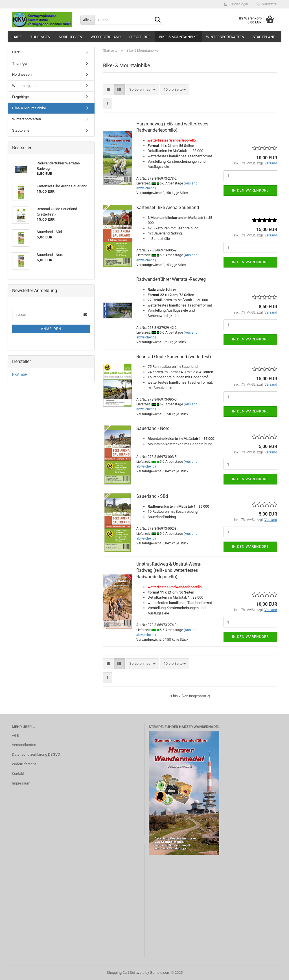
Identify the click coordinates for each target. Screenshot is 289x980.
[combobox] (142, 90)
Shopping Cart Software (126, 973)
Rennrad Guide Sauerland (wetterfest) (174, 357)
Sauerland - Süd (152, 496)
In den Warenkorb (250, 190)
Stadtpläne (264, 37)
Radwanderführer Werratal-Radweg (171, 279)
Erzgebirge (140, 37)
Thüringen (40, 37)
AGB (15, 735)
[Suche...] (87, 20)
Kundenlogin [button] (236, 4)
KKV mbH (20, 374)
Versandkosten (24, 745)
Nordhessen (70, 37)
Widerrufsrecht (24, 764)
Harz (17, 37)
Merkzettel (267, 4)
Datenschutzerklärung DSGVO (36, 754)
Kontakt (18, 774)
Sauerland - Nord (153, 428)
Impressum (21, 783)
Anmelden (51, 329)
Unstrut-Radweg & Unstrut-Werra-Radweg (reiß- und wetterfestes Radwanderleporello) (169, 571)
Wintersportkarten (225, 37)
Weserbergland (106, 37)
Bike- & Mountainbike (178, 37)
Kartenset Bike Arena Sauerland (168, 207)
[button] (109, 90)
